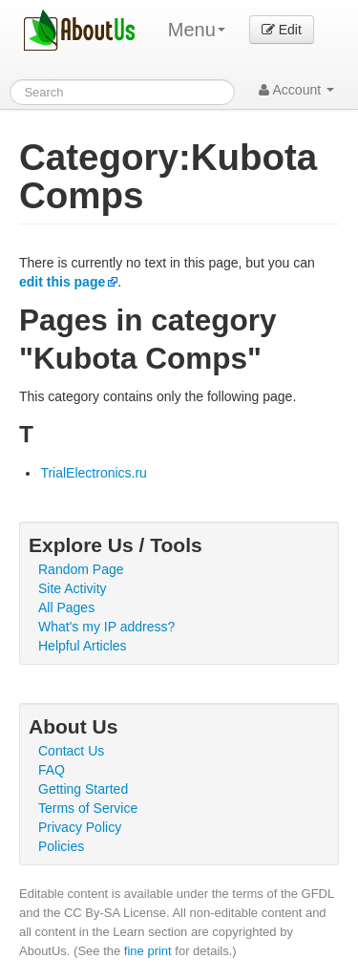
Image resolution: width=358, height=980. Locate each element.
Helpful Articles (83, 646)
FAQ (52, 770)
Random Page (81, 569)
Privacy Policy (80, 827)
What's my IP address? (106, 627)
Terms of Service (88, 808)
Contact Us (71, 751)
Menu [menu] (197, 30)
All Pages (66, 607)
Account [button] (296, 90)
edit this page (62, 282)
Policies (61, 846)
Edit (282, 30)
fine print (148, 951)
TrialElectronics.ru (94, 473)
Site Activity (73, 588)
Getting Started (83, 789)
